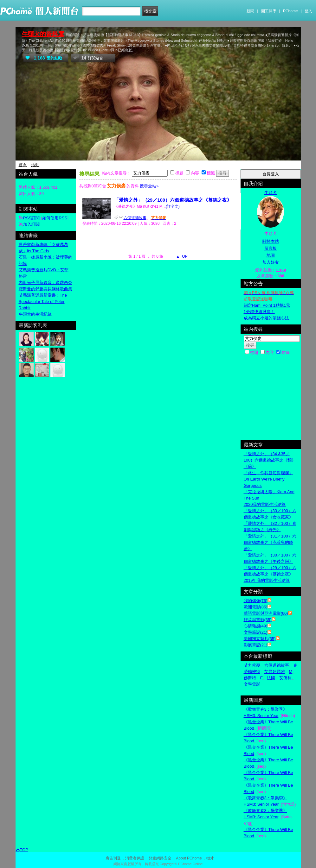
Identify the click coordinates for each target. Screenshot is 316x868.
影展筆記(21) (256, 645)
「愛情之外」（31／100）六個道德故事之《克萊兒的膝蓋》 (270, 542)
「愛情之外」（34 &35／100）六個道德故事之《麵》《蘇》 (270, 460)
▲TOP (181, 256)
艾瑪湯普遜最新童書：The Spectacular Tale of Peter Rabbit (43, 302)
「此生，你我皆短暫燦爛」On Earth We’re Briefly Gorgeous (268, 479)
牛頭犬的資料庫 (43, 34)
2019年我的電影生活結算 (267, 580)
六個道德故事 (135, 218)
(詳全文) (173, 206)
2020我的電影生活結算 (265, 504)
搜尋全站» (149, 186)
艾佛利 (285, 678)
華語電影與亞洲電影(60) (266, 613)
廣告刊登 (113, 858)
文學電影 (252, 684)
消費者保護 (135, 858)
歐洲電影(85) (256, 607)
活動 (35, 165)
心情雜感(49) (256, 626)
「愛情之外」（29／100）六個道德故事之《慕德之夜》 (173, 200)
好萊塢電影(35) (258, 620)
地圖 (271, 255)
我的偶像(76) (256, 601)
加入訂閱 (31, 224)
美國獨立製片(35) (260, 639)
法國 (271, 678)
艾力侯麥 (252, 665)
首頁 (23, 165)
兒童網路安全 (160, 858)
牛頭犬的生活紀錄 (35, 314)
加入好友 (271, 262)
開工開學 (269, 11)
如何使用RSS (55, 218)
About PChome (189, 858)
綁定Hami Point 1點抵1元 (267, 305)
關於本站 (271, 241)
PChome (290, 11)
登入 (308, 11)
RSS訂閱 (32, 218)
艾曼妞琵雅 (275, 672)
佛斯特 (250, 678)
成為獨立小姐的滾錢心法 (266, 318)
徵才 (210, 858)
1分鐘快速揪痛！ (259, 312)
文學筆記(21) (256, 632)
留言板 (271, 248)
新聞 (250, 11)
